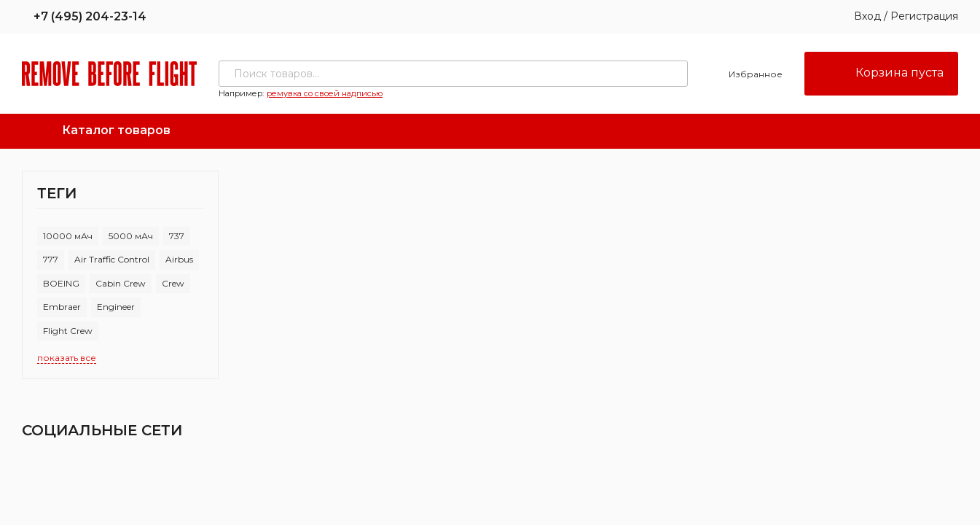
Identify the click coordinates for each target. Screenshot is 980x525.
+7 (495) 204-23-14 (84, 16)
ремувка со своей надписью (325, 93)
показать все (67, 358)
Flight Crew (68, 331)
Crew (173, 283)
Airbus (179, 259)
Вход (867, 16)
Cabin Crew (121, 283)
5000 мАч (131, 236)
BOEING (61, 283)
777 (51, 259)
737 (177, 236)
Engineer (116, 307)
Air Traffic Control (112, 259)
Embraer (62, 307)
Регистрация (924, 16)
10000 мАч (68, 236)
